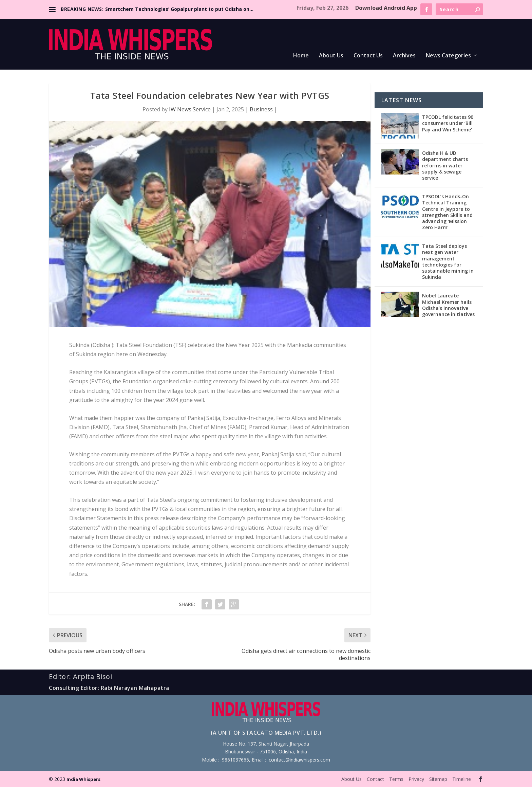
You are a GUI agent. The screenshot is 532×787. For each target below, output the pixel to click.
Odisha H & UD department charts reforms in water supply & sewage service (445, 165)
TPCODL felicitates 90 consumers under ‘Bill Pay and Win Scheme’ (448, 123)
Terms (396, 779)
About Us (331, 56)
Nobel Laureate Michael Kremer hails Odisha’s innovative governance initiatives (448, 305)
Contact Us (368, 56)
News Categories (448, 56)
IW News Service (190, 109)
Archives (404, 56)
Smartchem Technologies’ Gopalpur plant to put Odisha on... (179, 9)
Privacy (416, 779)
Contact (375, 779)
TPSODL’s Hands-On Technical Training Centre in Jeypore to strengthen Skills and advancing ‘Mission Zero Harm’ (447, 212)
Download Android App (386, 8)
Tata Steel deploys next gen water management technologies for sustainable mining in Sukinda (448, 261)
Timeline (462, 779)
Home (301, 56)
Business (261, 109)
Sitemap (438, 779)
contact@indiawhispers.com (299, 760)
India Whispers (83, 779)
